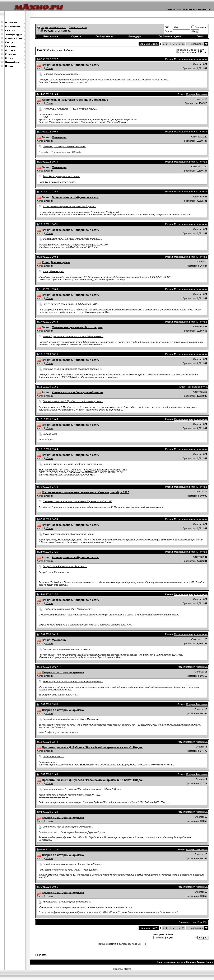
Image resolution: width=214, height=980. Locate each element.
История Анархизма (197, 94)
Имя (167, 27)
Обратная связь (166, 962)
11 (183, 44)
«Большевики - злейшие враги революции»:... (67, 902)
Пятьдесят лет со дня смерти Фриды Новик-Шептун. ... (74, 864)
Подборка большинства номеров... (62, 74)
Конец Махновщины (53, 271)
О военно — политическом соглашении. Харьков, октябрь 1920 (77, 501)
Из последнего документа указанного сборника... (69, 206)
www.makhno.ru (186, 962)
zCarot (127, 969)
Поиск (200, 36)
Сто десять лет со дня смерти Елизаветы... (68, 827)
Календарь (135, 36)
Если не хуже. (50, 434)
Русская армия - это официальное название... (68, 649)
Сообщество (104, 36)
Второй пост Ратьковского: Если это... (65, 566)
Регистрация (51, 36)
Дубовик (48, 68)
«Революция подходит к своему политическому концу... (73, 681)
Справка (76, 36)
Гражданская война (197, 387)
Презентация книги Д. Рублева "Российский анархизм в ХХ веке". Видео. (82, 789)
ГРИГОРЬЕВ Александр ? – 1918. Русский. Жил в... (70, 109)
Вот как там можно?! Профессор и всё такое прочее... (73, 401)
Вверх (209, 962)
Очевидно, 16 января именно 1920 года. (64, 146)
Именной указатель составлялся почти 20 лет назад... (73, 336)
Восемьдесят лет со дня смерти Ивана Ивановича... (72, 719)
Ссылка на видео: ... (53, 756)
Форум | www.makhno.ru (54, 27)
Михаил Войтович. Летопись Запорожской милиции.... (72, 239)
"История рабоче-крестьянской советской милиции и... (73, 369)
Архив (200, 962)
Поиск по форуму (78, 27)
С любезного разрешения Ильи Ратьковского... (68, 609)
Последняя (197, 44)
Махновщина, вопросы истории (191, 59)
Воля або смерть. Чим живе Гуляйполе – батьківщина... (73, 464)
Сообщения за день (170, 36)
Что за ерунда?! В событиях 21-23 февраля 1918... (71, 304)
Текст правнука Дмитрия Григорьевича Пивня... (69, 534)
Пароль (168, 31)
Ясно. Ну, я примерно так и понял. (61, 176)
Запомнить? (200, 27)
